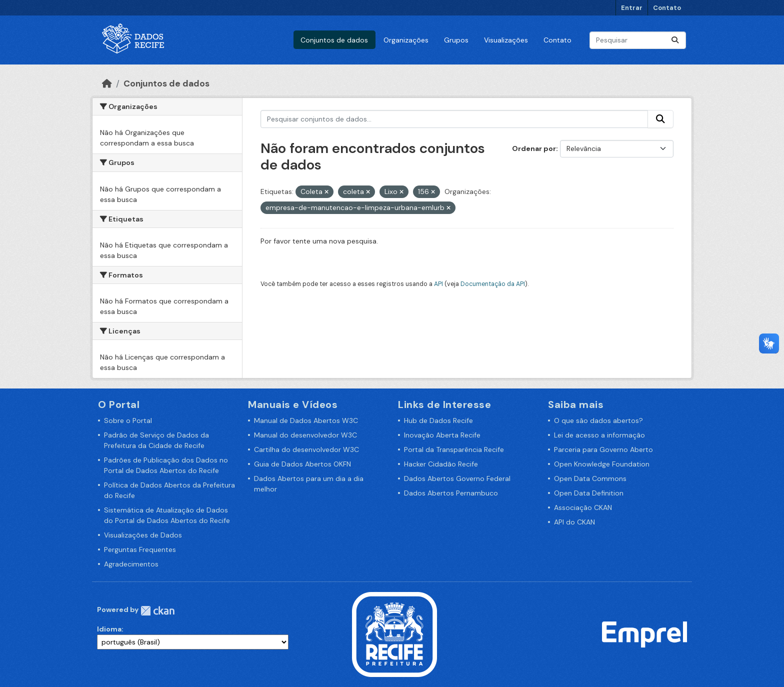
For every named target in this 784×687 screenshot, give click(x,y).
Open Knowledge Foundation (602, 464)
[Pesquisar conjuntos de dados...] (638, 40)
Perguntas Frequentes (140, 549)
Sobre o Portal (128, 420)
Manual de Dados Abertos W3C (306, 420)
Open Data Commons (590, 478)
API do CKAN (574, 522)
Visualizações (506, 40)
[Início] (107, 83)
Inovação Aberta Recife (442, 435)
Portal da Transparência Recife (454, 449)
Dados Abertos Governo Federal (457, 478)
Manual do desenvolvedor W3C (305, 435)
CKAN (157, 611)
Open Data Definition (589, 493)
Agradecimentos (131, 564)
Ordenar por (534, 148)
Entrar (632, 8)
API (438, 284)
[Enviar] (675, 40)
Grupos (456, 40)
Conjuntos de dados (334, 40)
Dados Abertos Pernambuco (451, 493)
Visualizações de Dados (143, 535)
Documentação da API (493, 284)
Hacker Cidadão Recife (441, 464)
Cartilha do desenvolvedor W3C (306, 449)
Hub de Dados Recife (438, 420)
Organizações (406, 40)
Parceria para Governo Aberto (603, 449)
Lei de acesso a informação (599, 435)
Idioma (109, 629)
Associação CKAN (583, 507)
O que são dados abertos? (598, 420)
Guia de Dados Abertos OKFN (302, 464)
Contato (667, 8)
